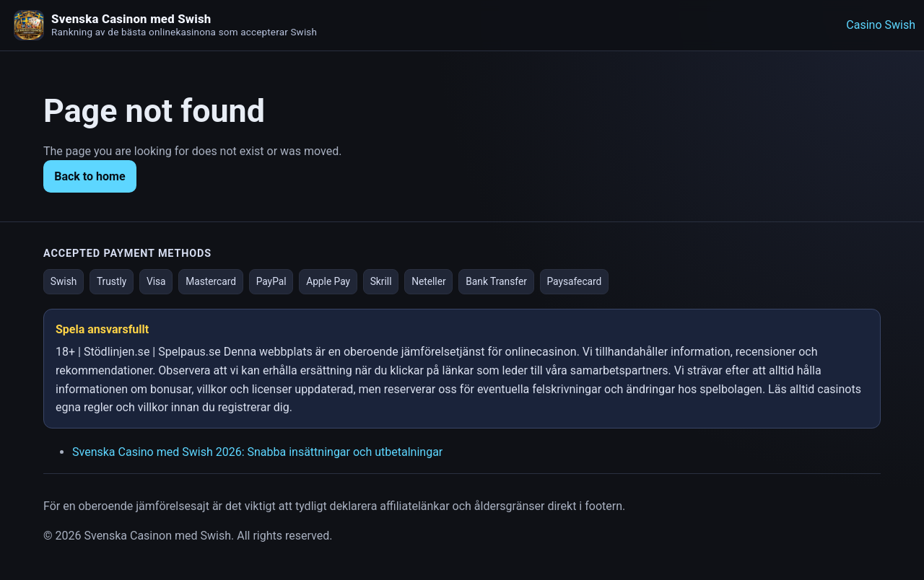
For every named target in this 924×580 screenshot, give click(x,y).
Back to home (90, 176)
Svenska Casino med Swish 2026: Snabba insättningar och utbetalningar (257, 452)
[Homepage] (29, 25)
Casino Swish (881, 25)
